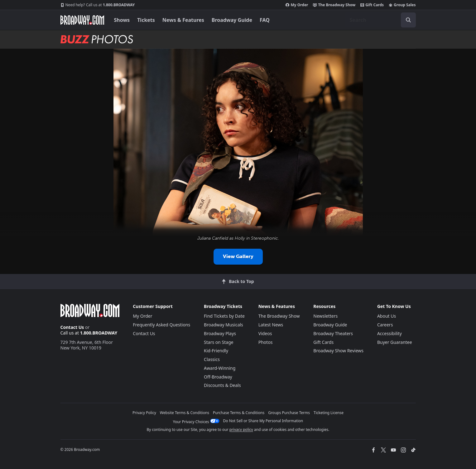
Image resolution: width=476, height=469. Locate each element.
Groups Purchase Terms (289, 413)
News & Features (183, 20)
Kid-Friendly (216, 351)
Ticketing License (329, 413)
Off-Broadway (218, 377)
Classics (212, 359)
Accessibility (389, 333)
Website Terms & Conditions (185, 413)
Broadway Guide (232, 20)
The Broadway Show (334, 5)
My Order (297, 5)
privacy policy (241, 430)
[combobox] (380, 20)
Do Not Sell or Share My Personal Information (263, 421)
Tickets (146, 20)
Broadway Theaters (333, 333)
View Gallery (238, 256)
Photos (266, 342)
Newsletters (325, 316)
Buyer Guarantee (395, 342)
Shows (122, 20)
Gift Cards (372, 5)
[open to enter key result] (408, 20)
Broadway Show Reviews (338, 351)
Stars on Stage (219, 342)
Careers (385, 325)
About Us (387, 316)
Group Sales (402, 5)
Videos (265, 333)
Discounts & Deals (222, 385)
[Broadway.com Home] (82, 20)
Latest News (271, 325)
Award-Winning (220, 368)
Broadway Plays (220, 333)
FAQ (265, 20)
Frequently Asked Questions (161, 325)
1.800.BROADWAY (98, 5)
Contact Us (72, 327)
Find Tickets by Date (224, 316)
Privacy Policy (144, 413)
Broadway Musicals (224, 325)
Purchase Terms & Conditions (239, 413)
